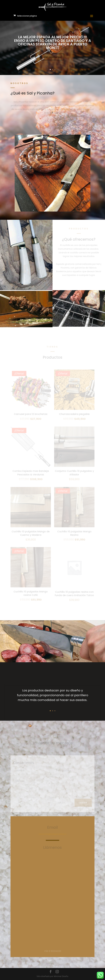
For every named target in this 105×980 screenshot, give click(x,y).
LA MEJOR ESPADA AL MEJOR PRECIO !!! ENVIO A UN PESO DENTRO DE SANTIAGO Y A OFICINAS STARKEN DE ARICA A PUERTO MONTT (53, 42)
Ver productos (52, 57)
